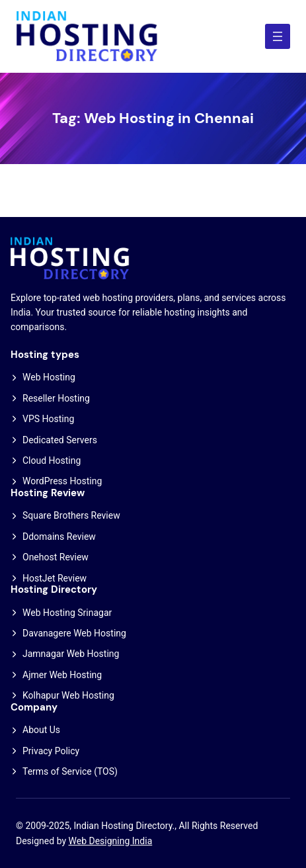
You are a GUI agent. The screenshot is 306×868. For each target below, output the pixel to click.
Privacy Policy (51, 751)
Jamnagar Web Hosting (71, 654)
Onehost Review (56, 557)
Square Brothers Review (71, 515)
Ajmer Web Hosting (62, 675)
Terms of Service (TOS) (70, 771)
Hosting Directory (54, 589)
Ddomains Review (59, 537)
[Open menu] (278, 36)
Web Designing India (111, 841)
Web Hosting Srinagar (67, 613)
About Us (41, 730)
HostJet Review (55, 578)
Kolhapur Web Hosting (68, 695)
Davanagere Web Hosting (74, 633)
